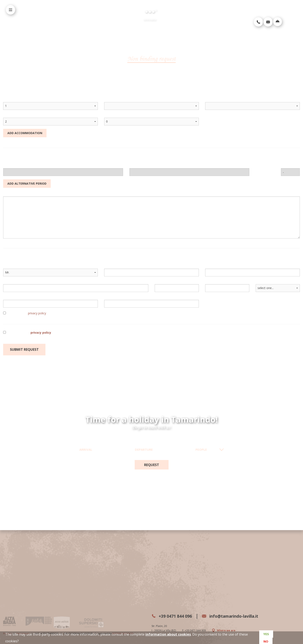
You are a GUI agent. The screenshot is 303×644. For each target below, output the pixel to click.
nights (285, 166)
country (262, 282)
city (208, 282)
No (266, 640)
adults (8, 115)
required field (165, 351)
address (9, 282)
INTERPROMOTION (123, 630)
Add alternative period (27, 183)
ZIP (157, 282)
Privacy (7, 630)
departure (137, 166)
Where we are (224, 630)
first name (112, 266)
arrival (8, 166)
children (110, 115)
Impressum (23, 630)
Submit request (24, 349)
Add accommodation (25, 133)
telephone (111, 298)
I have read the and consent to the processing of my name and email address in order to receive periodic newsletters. (95, 313)
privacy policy (37, 313)
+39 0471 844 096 (175, 616)
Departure (144, 449)
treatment (213, 100)
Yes (266, 635)
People (201, 449)
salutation (11, 266)
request (152, 465)
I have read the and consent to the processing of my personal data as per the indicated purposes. (91, 333)
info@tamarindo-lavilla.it (242, 616)
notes (7, 194)
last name (213, 266)
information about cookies (168, 634)
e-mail (8, 298)
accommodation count (20, 100)
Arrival (86, 449)
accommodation (117, 100)
